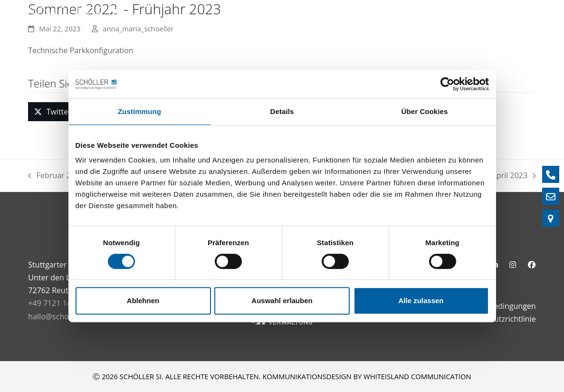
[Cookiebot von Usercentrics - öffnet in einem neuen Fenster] (447, 84)
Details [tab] (282, 111)
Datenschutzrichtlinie (498, 319)
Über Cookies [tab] (425, 111)
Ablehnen (143, 301)
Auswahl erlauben (282, 301)
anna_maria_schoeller (138, 29)
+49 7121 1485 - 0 (59, 303)
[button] (53, 112)
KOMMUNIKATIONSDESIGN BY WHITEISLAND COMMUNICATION (367, 376)
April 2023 (514, 176)
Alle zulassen (421, 301)
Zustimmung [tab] (139, 111)
